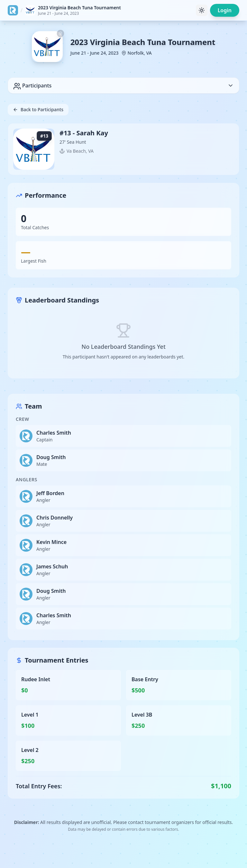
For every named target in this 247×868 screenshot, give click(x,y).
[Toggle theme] (202, 10)
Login (225, 10)
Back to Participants (38, 109)
